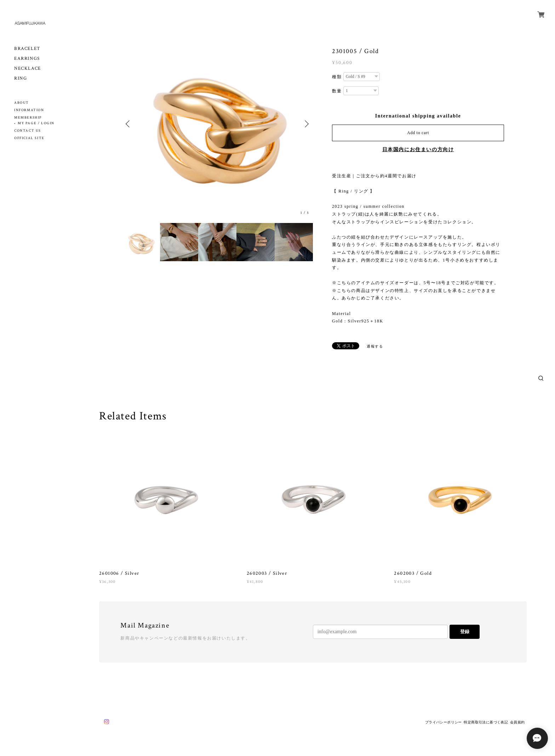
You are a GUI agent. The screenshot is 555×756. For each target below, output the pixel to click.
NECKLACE (28, 68)
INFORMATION (29, 110)
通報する (375, 346)
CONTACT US (28, 131)
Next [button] (306, 124)
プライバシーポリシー (444, 722)
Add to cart (418, 133)
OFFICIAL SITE (29, 138)
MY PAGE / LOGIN (36, 123)
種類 (337, 77)
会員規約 (517, 722)
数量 (337, 91)
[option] (217, 124)
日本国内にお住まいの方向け (418, 150)
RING (21, 78)
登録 (465, 632)
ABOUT (22, 103)
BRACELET (27, 49)
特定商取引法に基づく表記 (486, 722)
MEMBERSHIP (28, 118)
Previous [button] (129, 124)
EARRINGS (27, 59)
